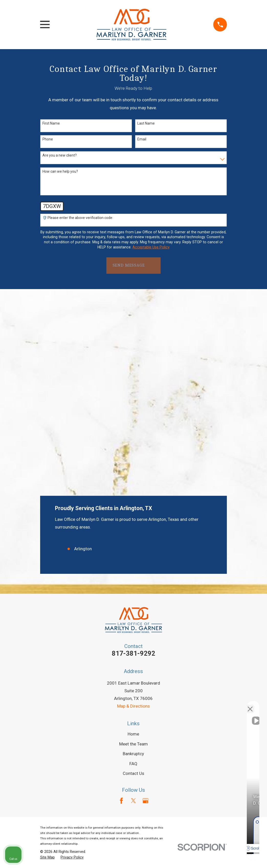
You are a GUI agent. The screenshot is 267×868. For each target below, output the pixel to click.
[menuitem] (47, 671)
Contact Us (133, 586)
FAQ (133, 577)
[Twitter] (133, 614)
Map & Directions (133, 519)
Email (142, 139)
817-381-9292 (133, 466)
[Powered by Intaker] (224, 857)
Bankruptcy (133, 567)
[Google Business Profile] (146, 614)
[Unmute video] (176, 705)
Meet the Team (133, 557)
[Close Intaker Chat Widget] (250, 705)
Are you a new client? (60, 155)
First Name (51, 123)
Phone (48, 139)
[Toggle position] (239, 705)
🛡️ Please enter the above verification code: (78, 218)
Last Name (146, 123)
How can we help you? (60, 171)
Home (133, 547)
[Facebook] (121, 614)
